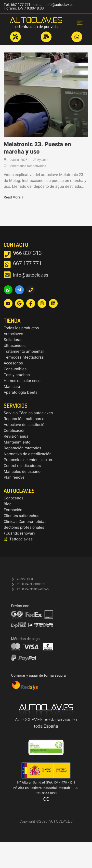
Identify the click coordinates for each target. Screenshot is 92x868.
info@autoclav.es (31, 275)
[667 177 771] (7, 265)
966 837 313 (27, 253)
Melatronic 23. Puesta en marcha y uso (37, 148)
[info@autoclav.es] (7, 275)
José (45, 160)
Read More (12, 198)
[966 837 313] (7, 254)
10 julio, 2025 (18, 160)
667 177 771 (27, 263)
